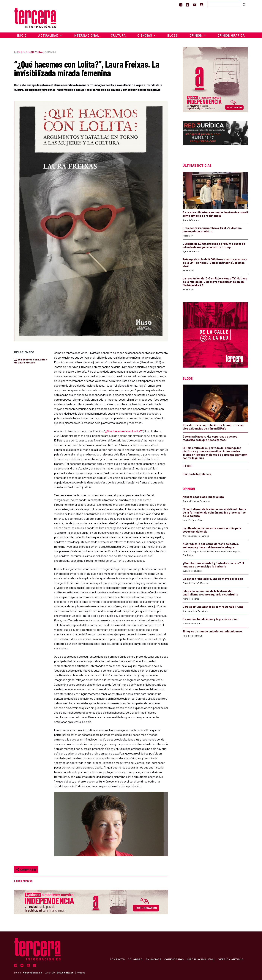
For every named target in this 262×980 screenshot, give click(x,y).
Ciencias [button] (145, 35)
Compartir (26, 869)
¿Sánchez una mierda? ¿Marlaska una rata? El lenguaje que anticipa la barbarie (213, 565)
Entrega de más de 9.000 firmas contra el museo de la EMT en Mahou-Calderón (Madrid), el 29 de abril (215, 263)
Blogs (173, 35)
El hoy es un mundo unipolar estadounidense (212, 631)
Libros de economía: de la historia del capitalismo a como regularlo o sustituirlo (210, 593)
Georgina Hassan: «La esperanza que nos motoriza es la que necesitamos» (210, 438)
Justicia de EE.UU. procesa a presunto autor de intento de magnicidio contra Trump (214, 245)
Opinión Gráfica (231, 35)
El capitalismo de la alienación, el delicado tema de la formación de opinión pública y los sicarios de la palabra (214, 512)
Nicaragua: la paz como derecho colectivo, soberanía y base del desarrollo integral (211, 545)
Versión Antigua (231, 959)
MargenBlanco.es (32, 973)
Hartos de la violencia (197, 474)
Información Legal (201, 959)
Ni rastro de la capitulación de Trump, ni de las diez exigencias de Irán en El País (213, 427)
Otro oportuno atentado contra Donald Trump (213, 607)
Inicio (22, 35)
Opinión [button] (196, 35)
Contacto (117, 959)
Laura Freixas (23, 881)
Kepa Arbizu (21, 52)
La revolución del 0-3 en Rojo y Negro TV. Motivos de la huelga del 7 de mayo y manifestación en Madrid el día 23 (215, 282)
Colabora (135, 959)
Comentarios (174, 959)
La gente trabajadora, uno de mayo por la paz (213, 579)
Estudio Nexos (65, 973)
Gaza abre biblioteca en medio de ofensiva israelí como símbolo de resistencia (215, 214)
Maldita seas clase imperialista (203, 497)
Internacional (86, 35)
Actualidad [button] (49, 35)
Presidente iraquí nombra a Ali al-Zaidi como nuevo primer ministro (212, 230)
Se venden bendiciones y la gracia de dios (210, 619)
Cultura (118, 35)
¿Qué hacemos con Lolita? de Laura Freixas (31, 361)
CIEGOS (188, 466)
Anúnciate (153, 959)
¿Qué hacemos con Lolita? (123, 431)
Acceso (81, 973)
